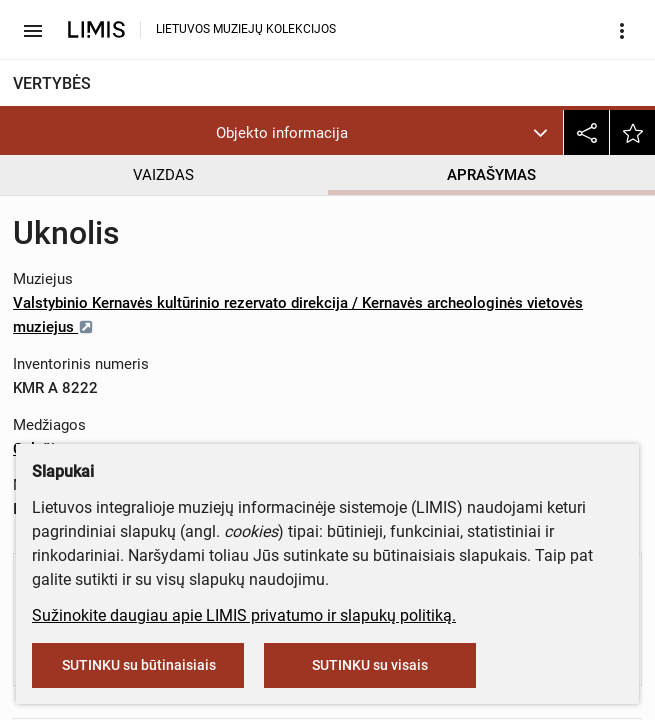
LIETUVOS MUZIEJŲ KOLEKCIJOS (246, 29)
